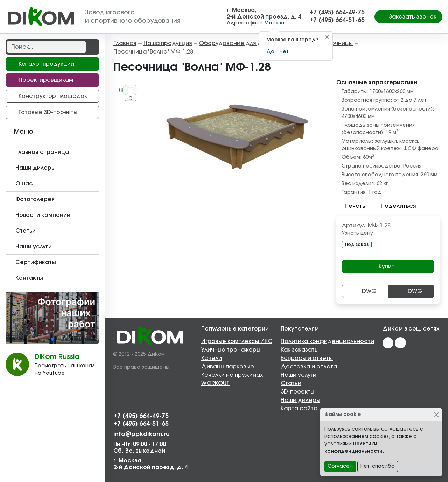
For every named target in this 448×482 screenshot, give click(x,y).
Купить (388, 267)
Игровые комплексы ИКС (237, 341)
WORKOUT (215, 383)
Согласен (340, 466)
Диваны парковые (228, 367)
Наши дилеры (300, 400)
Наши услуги (299, 375)
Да (270, 52)
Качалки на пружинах (232, 375)
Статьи (291, 383)
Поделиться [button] (394, 206)
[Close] (436, 415)
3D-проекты (297, 392)
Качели (212, 358)
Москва (274, 23)
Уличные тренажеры (231, 350)
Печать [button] (351, 206)
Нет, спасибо (378, 466)
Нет (284, 52)
